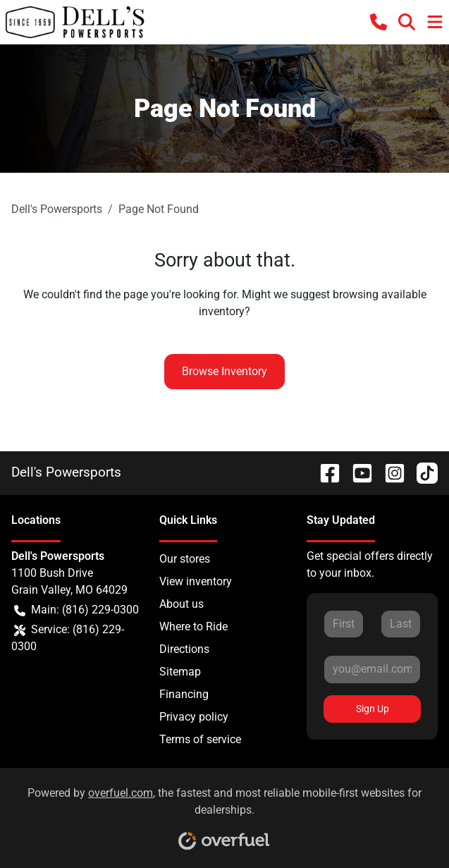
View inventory (196, 581)
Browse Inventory (224, 371)
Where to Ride (193, 626)
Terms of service (200, 739)
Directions (184, 649)
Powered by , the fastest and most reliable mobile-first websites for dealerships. (224, 813)
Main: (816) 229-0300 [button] (76, 610)
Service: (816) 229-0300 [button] (68, 637)
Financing (184, 694)
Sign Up (373, 709)
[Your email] (372, 669)
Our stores (185, 559)
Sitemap (180, 672)
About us (182, 604)
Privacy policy (194, 717)
